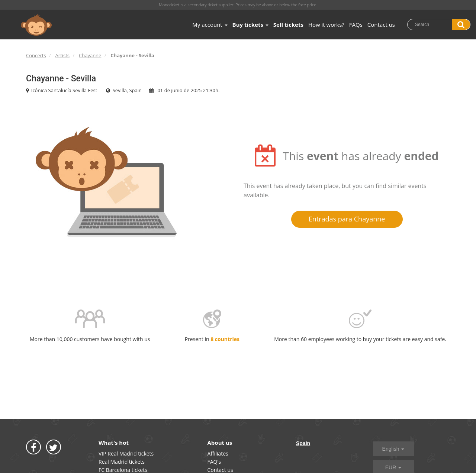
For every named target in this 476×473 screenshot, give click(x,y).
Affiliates (218, 453)
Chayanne (90, 55)
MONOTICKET (36, 25)
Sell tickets (288, 25)
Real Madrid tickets (122, 462)
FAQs (356, 25)
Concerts (36, 55)
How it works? (326, 25)
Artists (62, 55)
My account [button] (210, 25)
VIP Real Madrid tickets (126, 453)
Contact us (381, 25)
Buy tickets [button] (250, 25)
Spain (303, 443)
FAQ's (214, 462)
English (393, 449)
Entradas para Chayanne (347, 219)
